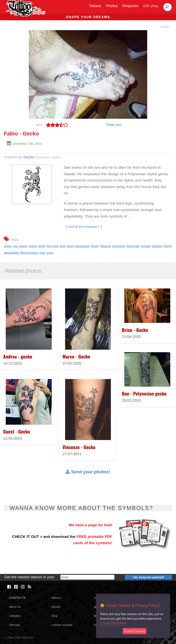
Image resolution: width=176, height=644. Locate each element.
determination (29, 253)
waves (23, 246)
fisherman (133, 246)
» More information (113, 623)
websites (15, 616)
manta (33, 246)
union (50, 253)
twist (63, 246)
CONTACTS (17, 598)
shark (42, 246)
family (168, 246)
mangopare (82, 246)
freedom (157, 246)
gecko (8, 246)
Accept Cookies (135, 631)
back (165, 27)
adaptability (11, 253)
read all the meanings (84, 227)
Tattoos (95, 6)
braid (70, 246)
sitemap (14, 625)
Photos (112, 6)
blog (54, 616)
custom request (62, 625)
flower (95, 246)
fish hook (52, 246)
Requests (131, 6)
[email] (87, 577)
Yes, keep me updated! (148, 577)
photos (56, 607)
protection (119, 246)
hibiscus (106, 246)
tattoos (56, 598)
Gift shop (151, 6)
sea (15, 246)
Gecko (29, 157)
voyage (146, 246)
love (42, 253)
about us (15, 607)
